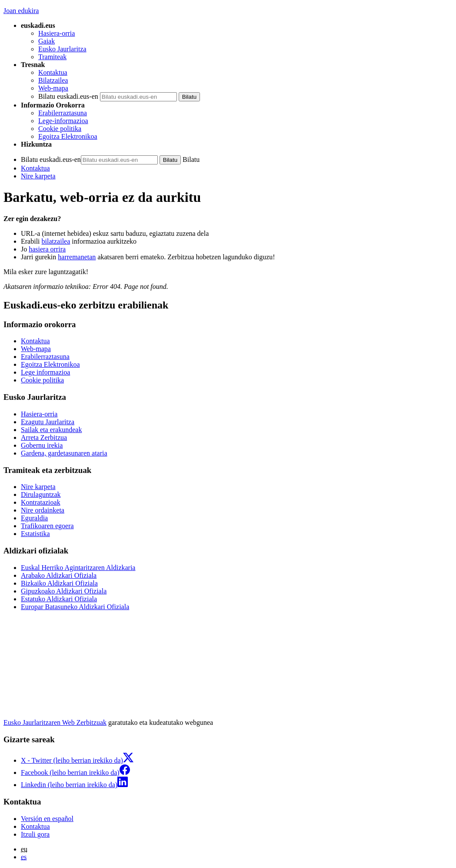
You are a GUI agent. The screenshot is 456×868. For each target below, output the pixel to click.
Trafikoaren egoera (47, 526)
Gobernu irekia (42, 445)
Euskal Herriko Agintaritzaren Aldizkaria (78, 568)
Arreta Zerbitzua (44, 437)
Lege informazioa (45, 372)
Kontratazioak (41, 502)
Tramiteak (52, 57)
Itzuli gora (35, 834)
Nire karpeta (38, 176)
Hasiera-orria (57, 33)
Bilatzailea (53, 80)
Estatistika (35, 534)
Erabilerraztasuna (63, 113)
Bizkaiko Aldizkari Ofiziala (59, 583)
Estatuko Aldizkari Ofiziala (59, 599)
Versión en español (47, 819)
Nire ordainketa (43, 510)
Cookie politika (60, 129)
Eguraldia (34, 518)
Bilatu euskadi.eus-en (68, 96)
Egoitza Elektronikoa (68, 136)
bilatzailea (56, 241)
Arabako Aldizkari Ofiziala (59, 575)
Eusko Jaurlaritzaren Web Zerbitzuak (55, 722)
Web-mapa (53, 88)
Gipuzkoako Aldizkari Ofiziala (64, 591)
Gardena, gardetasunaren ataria (64, 453)
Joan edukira (21, 11)
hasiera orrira (47, 249)
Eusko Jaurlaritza (62, 49)
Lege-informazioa (63, 121)
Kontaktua (53, 72)
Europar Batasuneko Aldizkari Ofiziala (75, 607)
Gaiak (47, 41)
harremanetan (77, 257)
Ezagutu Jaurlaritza (48, 422)
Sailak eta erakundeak (51, 430)
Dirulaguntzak (41, 494)
